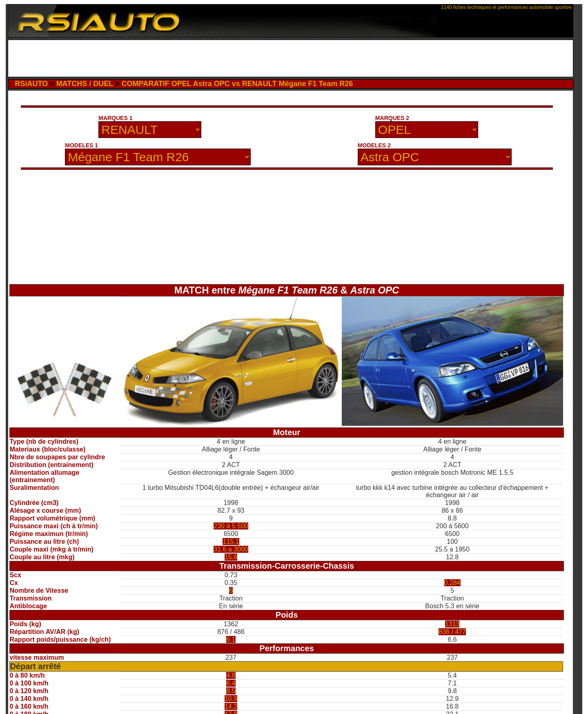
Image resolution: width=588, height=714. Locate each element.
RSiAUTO (31, 84)
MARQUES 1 (115, 118)
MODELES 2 (374, 145)
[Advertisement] (291, 58)
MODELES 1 (81, 145)
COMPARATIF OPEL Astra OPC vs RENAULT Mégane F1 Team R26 (237, 84)
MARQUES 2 (392, 118)
